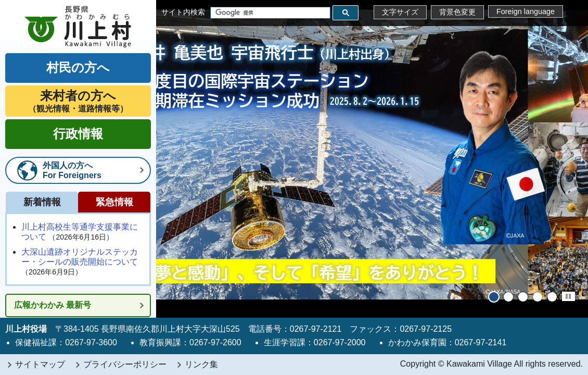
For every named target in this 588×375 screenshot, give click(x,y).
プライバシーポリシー (125, 364)
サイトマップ (40, 364)
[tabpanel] (372, 159)
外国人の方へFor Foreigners (72, 170)
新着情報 (42, 202)
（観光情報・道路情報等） (78, 101)
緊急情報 (114, 202)
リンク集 (201, 364)
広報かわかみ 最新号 (53, 305)
